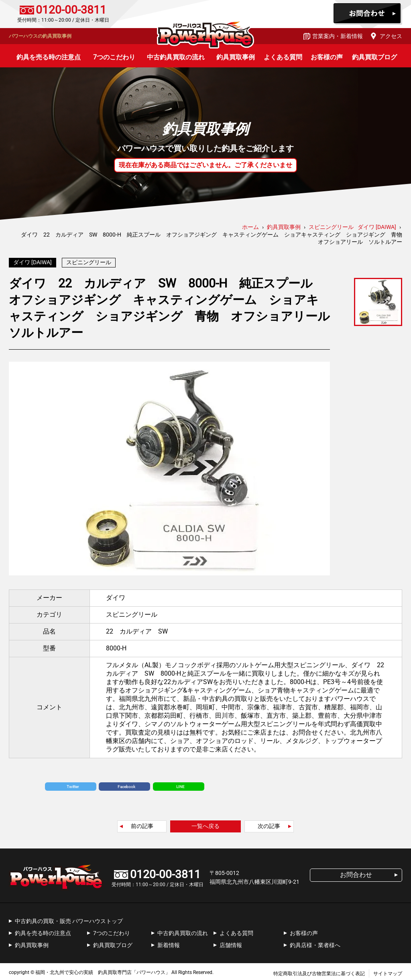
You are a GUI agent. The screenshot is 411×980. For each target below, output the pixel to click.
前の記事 (142, 824)
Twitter (73, 785)
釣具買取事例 (236, 57)
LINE (180, 785)
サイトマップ (388, 972)
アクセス (391, 36)
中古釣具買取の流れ (176, 57)
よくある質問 (283, 57)
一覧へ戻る (205, 824)
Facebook (126, 785)
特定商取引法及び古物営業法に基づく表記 (319, 972)
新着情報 (169, 943)
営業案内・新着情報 (338, 36)
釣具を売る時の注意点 (49, 57)
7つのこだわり (114, 57)
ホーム (250, 227)
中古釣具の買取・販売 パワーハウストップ (69, 919)
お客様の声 (327, 57)
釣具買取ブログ (374, 57)
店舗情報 (231, 943)
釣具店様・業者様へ (315, 943)
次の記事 (269, 824)
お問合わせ (368, 14)
